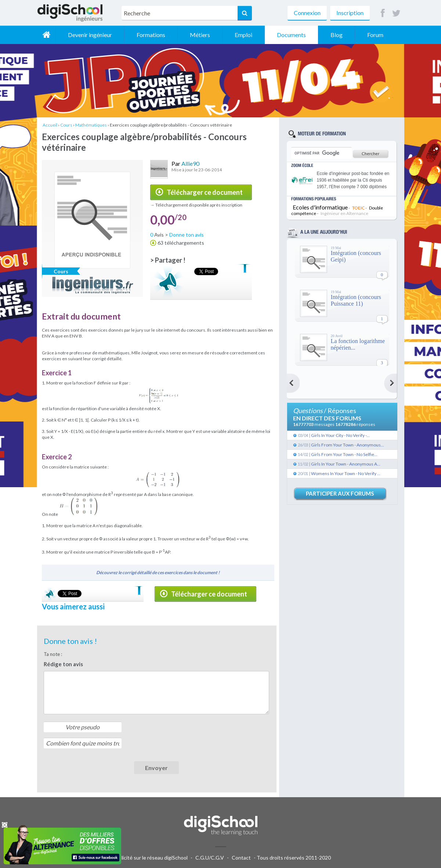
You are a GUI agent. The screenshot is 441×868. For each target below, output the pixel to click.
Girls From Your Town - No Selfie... (344, 454)
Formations (151, 35)
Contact (241, 858)
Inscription (350, 13)
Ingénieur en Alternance (344, 213)
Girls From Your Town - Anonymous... (348, 445)
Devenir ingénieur (90, 35)
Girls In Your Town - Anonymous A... (346, 464)
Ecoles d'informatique (320, 207)
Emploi (243, 35)
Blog (337, 35)
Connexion (307, 13)
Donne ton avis (187, 235)
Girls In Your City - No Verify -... (340, 435)
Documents (291, 35)
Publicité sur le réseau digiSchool (150, 858)
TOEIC (358, 208)
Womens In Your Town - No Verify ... (346, 473)
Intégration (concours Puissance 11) (356, 300)
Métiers (200, 35)
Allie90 (190, 163)
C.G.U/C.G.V (210, 858)
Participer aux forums (340, 493)
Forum (375, 35)
